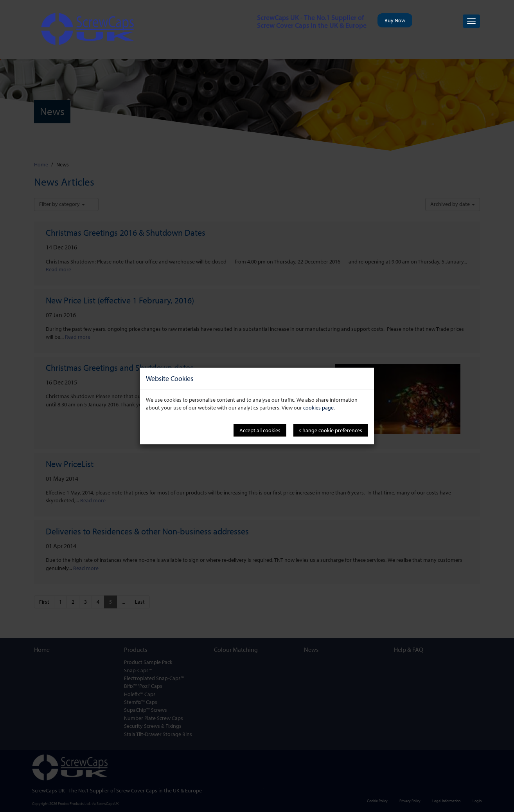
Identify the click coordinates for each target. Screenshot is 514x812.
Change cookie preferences (331, 430)
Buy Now (395, 20)
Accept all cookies (260, 430)
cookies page (318, 408)
